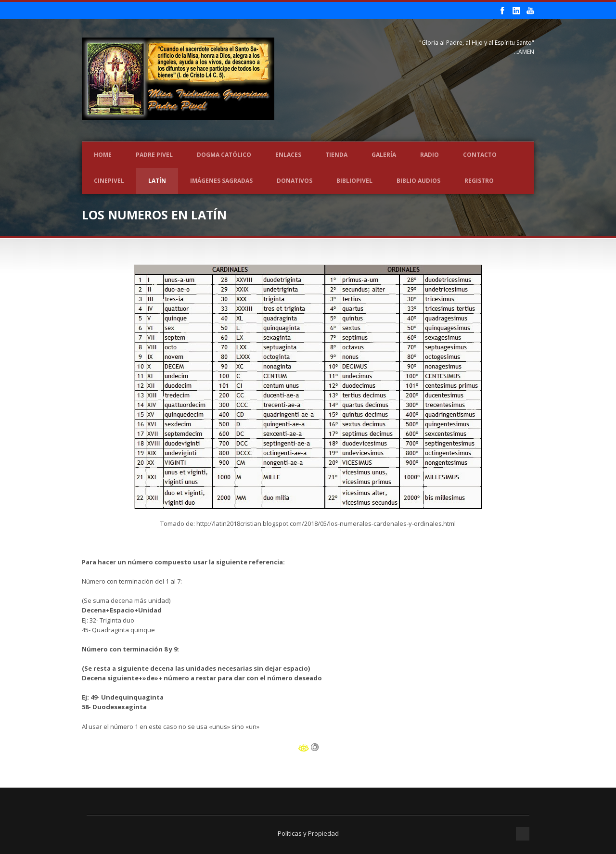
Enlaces (288, 155)
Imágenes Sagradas (221, 181)
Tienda (336, 155)
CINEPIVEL (109, 181)
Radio (430, 155)
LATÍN (157, 181)
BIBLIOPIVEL (354, 181)
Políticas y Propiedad (308, 833)
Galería (384, 155)
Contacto (480, 155)
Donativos (295, 181)
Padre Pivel (154, 155)
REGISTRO (479, 181)
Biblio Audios (418, 181)
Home (103, 155)
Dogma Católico (224, 155)
